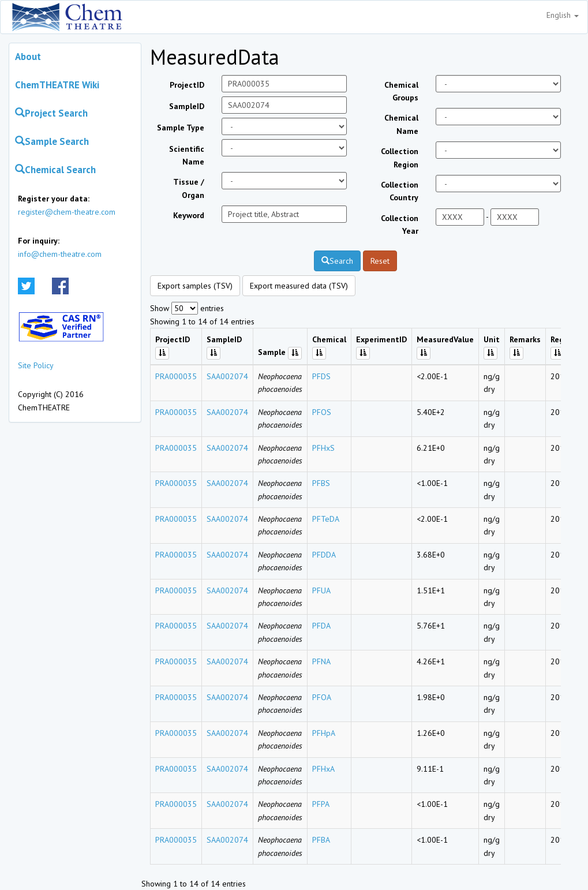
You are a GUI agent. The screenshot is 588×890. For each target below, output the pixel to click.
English (563, 15)
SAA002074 (227, 376)
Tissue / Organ (189, 188)
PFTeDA (326, 519)
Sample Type (181, 128)
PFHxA (323, 769)
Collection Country (400, 191)
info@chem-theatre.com (60, 254)
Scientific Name (187, 155)
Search (337, 261)
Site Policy (36, 365)
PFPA (321, 804)
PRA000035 (176, 376)
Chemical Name (401, 124)
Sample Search (52, 141)
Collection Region (400, 158)
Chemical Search (55, 170)
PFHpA (324, 733)
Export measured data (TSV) (299, 286)
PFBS (321, 483)
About (28, 57)
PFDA (321, 626)
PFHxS (323, 448)
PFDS (321, 376)
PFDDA (324, 555)
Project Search (51, 113)
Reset (380, 261)
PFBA (321, 840)
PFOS (322, 412)
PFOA (322, 697)
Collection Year (400, 225)
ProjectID (187, 85)
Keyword (189, 215)
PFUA (321, 590)
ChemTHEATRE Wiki (57, 85)
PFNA (321, 661)
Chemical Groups (401, 91)
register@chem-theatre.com (67, 212)
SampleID (187, 106)
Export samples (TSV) (195, 286)
